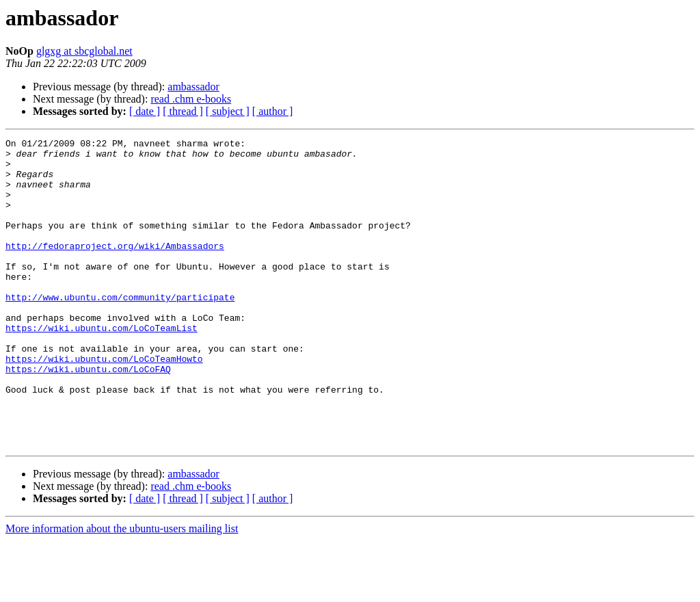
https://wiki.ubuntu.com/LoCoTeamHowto (104, 404)
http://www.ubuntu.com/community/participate (120, 330)
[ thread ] (183, 111)
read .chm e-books (191, 99)
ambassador (193, 87)
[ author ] (273, 111)
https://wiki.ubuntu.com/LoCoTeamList (102, 367)
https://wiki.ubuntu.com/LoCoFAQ (88, 416)
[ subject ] (228, 111)
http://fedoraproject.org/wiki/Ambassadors (115, 268)
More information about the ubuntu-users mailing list (122, 590)
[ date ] (145, 111)
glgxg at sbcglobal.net (84, 51)
